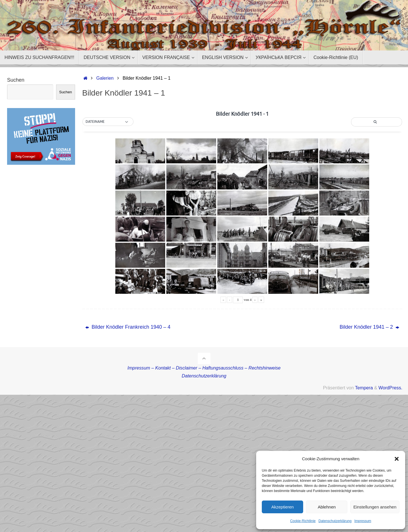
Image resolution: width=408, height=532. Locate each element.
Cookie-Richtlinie (303, 521)
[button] (397, 459)
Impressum (363, 521)
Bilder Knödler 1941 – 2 (369, 327)
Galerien (105, 78)
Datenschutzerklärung (335, 521)
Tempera (364, 388)
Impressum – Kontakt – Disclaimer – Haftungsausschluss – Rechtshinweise (204, 368)
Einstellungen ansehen (375, 507)
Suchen (16, 80)
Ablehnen (327, 507)
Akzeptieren (282, 507)
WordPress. (390, 388)
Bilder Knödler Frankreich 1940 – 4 (128, 327)
